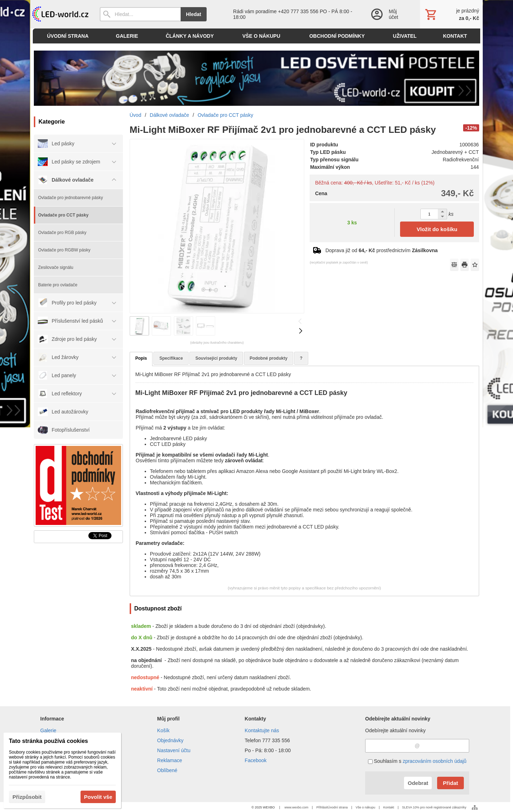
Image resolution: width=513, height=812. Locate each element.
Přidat (450, 783)
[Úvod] (60, 14)
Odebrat (418, 783)
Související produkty (216, 358)
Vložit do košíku (437, 229)
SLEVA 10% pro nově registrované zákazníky (434, 807)
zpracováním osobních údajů (434, 761)
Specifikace (171, 358)
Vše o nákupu (365, 807)
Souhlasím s (417, 761)
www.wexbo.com (297, 807)
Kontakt (389, 807)
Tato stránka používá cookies (48, 741)
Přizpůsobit (27, 797)
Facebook (256, 760)
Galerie (48, 730)
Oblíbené (167, 770)
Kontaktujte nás (262, 730)
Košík (163, 730)
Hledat (194, 14)
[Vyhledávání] (140, 14)
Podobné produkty (269, 358)
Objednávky (170, 740)
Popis (141, 358)
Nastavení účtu (174, 750)
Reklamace (170, 760)
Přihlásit (322, 807)
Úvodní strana (338, 807)
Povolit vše (98, 797)
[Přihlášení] (388, 14)
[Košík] (451, 14)
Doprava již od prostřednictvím (381, 250)
